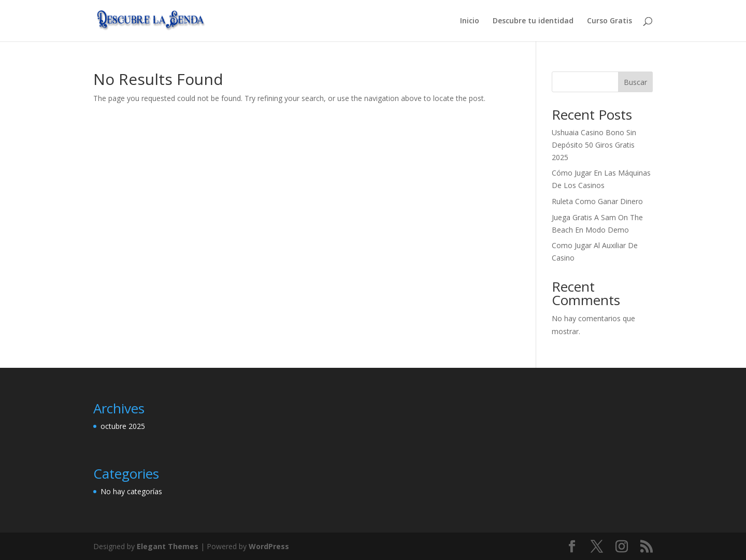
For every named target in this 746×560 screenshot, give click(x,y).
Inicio (470, 21)
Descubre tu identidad (533, 21)
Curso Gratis (609, 21)
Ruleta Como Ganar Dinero (597, 201)
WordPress (269, 546)
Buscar (635, 82)
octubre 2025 (123, 426)
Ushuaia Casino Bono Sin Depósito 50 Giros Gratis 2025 (594, 145)
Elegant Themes (168, 546)
